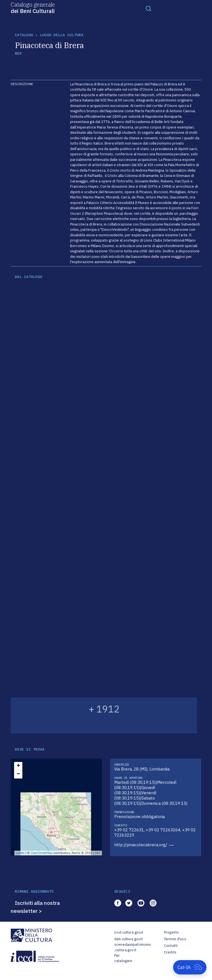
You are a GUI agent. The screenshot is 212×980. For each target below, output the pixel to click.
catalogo (24, 35)
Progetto (171, 932)
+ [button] (18, 766)
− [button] (18, 774)
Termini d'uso (175, 939)
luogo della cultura (62, 35)
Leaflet (20, 853)
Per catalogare (123, 958)
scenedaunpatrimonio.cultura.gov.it (133, 947)
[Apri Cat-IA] (190, 967)
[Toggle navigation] (149, 8)
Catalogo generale (33, 7)
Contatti (171, 946)
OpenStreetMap (42, 853)
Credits (170, 952)
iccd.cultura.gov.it (129, 932)
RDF (18, 53)
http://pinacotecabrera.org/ (141, 845)
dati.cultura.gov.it (128, 939)
